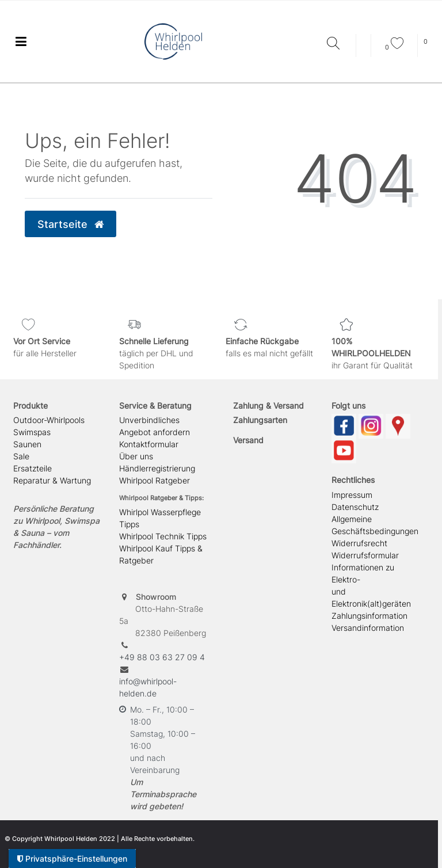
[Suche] (338, 44)
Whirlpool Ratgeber (155, 480)
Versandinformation (368, 628)
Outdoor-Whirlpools (49, 420)
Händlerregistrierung (157, 468)
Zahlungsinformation (369, 616)
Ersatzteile (33, 468)
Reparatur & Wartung (52, 480)
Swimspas (32, 432)
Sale (21, 456)
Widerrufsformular (365, 555)
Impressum (352, 495)
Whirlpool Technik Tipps (163, 536)
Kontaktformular (149, 444)
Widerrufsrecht (359, 543)
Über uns (136, 456)
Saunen (27, 444)
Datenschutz (355, 507)
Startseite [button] (71, 224)
